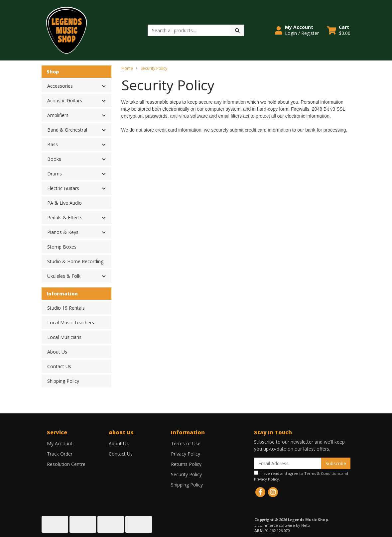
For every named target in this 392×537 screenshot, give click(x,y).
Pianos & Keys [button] (63, 232)
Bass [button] (53, 144)
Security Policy (186, 474)
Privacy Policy (186, 454)
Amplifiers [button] (58, 115)
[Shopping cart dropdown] (339, 30)
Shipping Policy (63, 381)
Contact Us (59, 366)
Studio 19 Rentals (66, 308)
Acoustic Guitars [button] (65, 101)
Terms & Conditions (322, 473)
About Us (57, 352)
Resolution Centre (66, 464)
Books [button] (54, 159)
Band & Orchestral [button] (67, 130)
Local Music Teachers (71, 322)
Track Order (60, 454)
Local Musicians (64, 337)
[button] (297, 30)
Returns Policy (186, 464)
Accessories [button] (60, 86)
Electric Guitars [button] (63, 188)
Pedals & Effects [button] (65, 217)
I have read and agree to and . (301, 476)
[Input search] (189, 30)
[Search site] (237, 30)
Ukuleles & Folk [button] (64, 276)
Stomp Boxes (62, 247)
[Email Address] (288, 463)
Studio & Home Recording (75, 261)
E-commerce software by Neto (282, 525)
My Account (60, 443)
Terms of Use (186, 443)
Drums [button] (55, 174)
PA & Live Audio (65, 203)
